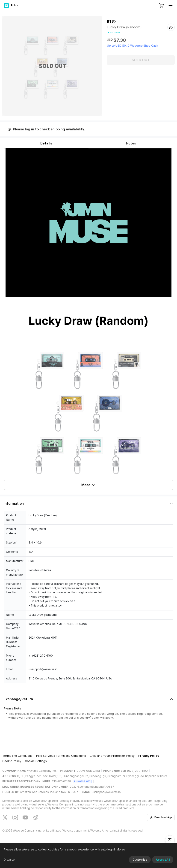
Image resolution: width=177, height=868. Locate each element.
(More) (120, 849)
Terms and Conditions (17, 756)
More (88, 485)
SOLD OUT (141, 60)
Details (46, 143)
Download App (161, 817)
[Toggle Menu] (171, 6)
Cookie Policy (12, 761)
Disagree (9, 860)
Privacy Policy (149, 756)
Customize (140, 860)
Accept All (163, 860)
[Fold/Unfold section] (88, 504)
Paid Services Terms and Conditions (61, 756)
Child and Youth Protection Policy (112, 756)
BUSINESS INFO (82, 781)
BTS (110, 21)
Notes (131, 143)
